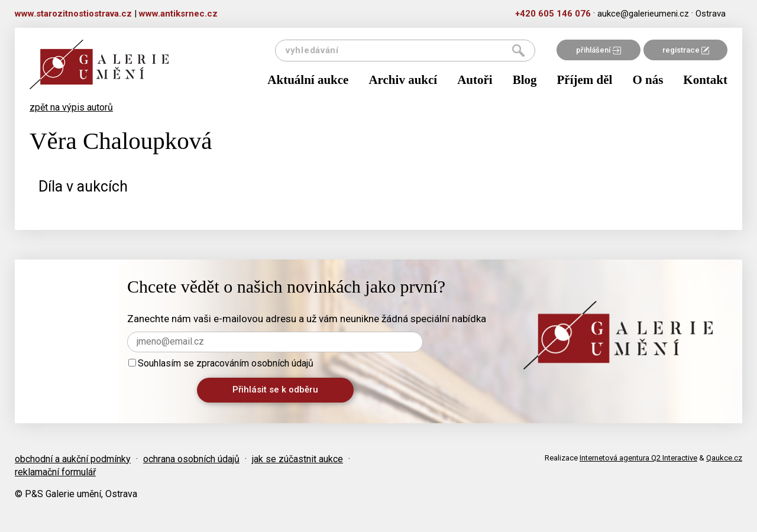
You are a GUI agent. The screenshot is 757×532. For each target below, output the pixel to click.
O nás (648, 80)
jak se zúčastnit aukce (297, 459)
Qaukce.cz (724, 458)
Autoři (475, 80)
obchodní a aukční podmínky (73, 459)
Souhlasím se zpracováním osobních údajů (221, 363)
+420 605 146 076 (553, 14)
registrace (686, 50)
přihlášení (599, 50)
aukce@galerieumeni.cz (643, 14)
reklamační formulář (55, 472)
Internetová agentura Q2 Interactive (638, 458)
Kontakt (705, 80)
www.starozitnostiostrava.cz (73, 14)
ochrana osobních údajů (191, 459)
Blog (525, 80)
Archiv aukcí (403, 80)
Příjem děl (585, 80)
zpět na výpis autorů (71, 107)
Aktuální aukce (308, 80)
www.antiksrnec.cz (178, 14)
